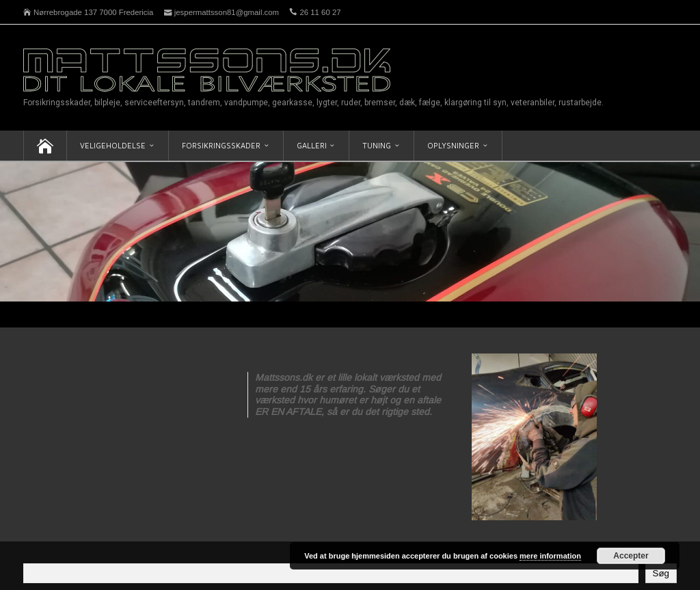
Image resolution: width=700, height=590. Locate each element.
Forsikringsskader (221, 145)
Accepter (631, 556)
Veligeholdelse (113, 145)
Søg (661, 573)
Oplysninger (453, 145)
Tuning (377, 145)
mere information (550, 556)
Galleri (312, 145)
